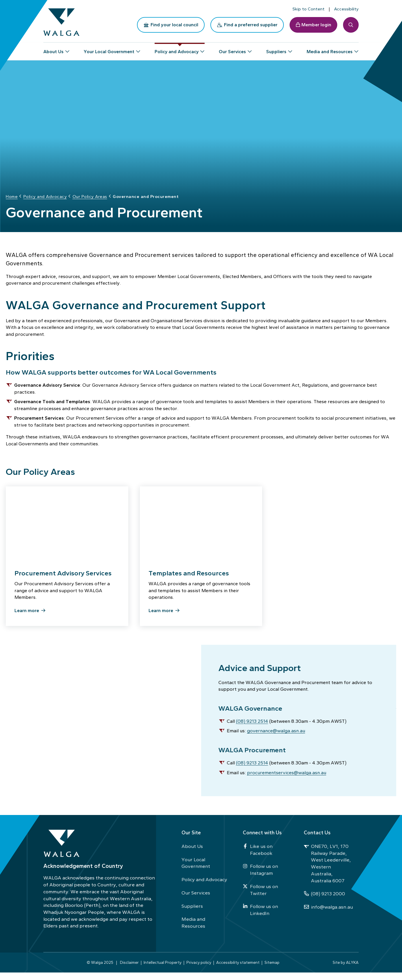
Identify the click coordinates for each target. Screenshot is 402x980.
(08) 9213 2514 (252, 727)
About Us (192, 854)
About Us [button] (53, 49)
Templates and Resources (189, 577)
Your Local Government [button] (109, 49)
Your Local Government (196, 870)
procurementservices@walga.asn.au (288, 778)
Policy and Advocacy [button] (177, 49)
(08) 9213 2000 (324, 901)
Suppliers (192, 913)
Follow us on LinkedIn (260, 917)
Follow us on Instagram (260, 877)
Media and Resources (193, 930)
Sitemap (272, 970)
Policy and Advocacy (204, 887)
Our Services (196, 900)
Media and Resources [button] (330, 49)
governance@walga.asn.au (277, 736)
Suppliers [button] (276, 49)
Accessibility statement (238, 970)
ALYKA (352, 970)
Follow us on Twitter (260, 897)
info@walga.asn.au (328, 914)
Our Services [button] (232, 49)
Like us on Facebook (258, 857)
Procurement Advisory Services (63, 577)
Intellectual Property (163, 970)
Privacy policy (199, 970)
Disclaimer (129, 970)
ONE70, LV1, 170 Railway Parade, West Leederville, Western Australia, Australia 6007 (327, 871)
